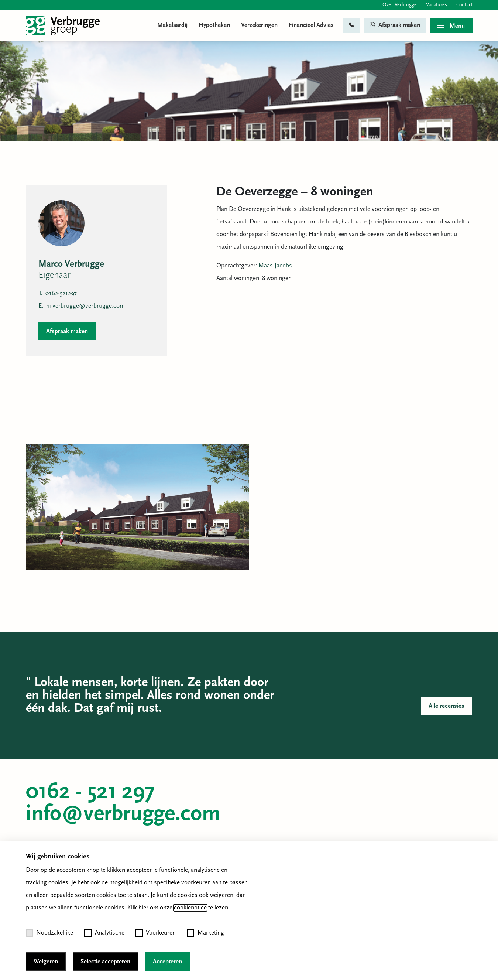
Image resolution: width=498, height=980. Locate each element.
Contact (464, 5)
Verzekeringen (259, 25)
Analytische (104, 933)
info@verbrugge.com (123, 815)
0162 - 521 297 (90, 792)
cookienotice (190, 908)
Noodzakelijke (50, 933)
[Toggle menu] (451, 25)
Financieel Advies (311, 25)
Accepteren (167, 962)
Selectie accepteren (105, 962)
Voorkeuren (156, 933)
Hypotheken (214, 25)
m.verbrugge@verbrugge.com (82, 306)
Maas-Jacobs (275, 266)
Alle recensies (447, 706)
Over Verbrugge (400, 5)
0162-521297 (58, 293)
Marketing (205, 933)
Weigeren (46, 962)
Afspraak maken (395, 25)
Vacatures (437, 5)
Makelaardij (172, 25)
